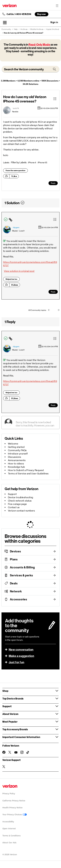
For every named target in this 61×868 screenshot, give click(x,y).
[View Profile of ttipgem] (16, 228)
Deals (14, 583)
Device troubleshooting (21, 497)
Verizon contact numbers (21, 511)
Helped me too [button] (11, 279)
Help (16, 29)
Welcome (13, 444)
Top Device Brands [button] (13, 698)
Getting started (16, 447)
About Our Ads (9, 843)
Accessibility (8, 822)
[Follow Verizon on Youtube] (16, 752)
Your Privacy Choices (15, 815)
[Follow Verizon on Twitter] (10, 752)
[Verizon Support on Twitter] (4, 767)
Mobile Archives (37, 29)
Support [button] (7, 706)
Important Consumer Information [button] (21, 737)
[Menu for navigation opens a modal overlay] (57, 6)
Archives (24, 29)
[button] (5, 22)
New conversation (21, 650)
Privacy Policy (9, 794)
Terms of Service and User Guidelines (28, 474)
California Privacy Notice (14, 801)
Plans (14, 559)
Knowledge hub (16, 467)
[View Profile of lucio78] (16, 108)
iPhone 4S (43, 162)
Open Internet (9, 829)
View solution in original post (19, 271)
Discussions (15, 457)
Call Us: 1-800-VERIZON (19, 14)
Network (16, 591)
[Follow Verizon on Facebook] (4, 752)
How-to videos (16, 464)
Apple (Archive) (53, 29)
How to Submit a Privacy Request (26, 470)
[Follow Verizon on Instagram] (22, 752)
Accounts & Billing (22, 567)
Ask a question (46, 22)
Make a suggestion (21, 656)
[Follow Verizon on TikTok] (28, 752)
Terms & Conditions (11, 836)
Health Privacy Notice (12, 808)
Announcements (17, 460)
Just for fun (17, 662)
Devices (15, 551)
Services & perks (21, 575)
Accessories (19, 599)
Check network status (20, 501)
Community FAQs (17, 450)
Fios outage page (17, 504)
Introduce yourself (18, 454)
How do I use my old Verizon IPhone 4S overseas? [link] (23, 33)
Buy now (42, 14)
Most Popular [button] (10, 722)
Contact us (14, 507)
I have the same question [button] (15, 170)
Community (6, 29)
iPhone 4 (32, 162)
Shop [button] (5, 691)
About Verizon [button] (10, 714)
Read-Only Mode (39, 45)
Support (12, 494)
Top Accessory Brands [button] (15, 729)
